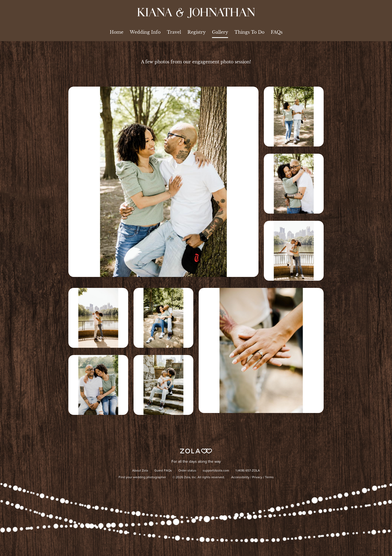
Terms (269, 477)
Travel (174, 32)
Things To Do (249, 32)
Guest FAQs (163, 471)
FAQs (277, 32)
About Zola (140, 471)
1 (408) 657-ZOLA (248, 471)
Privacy (257, 477)
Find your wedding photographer (142, 477)
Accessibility (240, 477)
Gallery (220, 32)
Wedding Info (145, 32)
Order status (187, 471)
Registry (197, 32)
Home (117, 32)
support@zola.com (216, 471)
